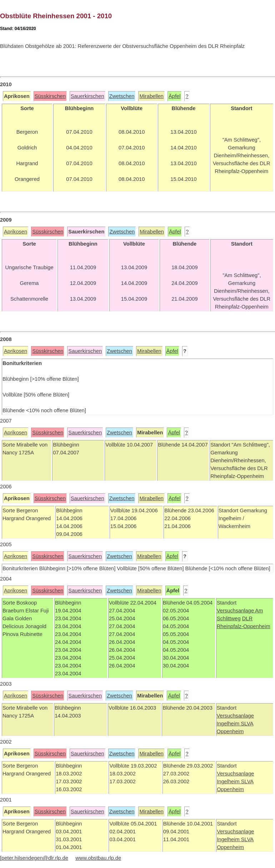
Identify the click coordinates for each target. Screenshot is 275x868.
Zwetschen (122, 96)
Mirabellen (151, 96)
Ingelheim (229, 724)
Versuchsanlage (236, 611)
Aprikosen (16, 232)
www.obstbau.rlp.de (98, 858)
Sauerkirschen (87, 96)
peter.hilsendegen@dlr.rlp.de (35, 858)
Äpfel (174, 96)
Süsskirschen (50, 96)
